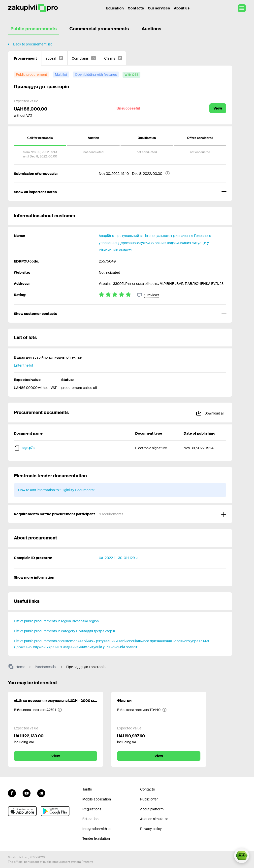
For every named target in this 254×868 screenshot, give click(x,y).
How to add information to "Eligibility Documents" (56, 490)
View (218, 108)
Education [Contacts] (115, 8)
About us (182, 8)
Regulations (92, 809)
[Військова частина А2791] (38, 710)
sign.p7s (28, 448)
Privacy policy (151, 829)
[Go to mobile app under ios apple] (22, 811)
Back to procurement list (32, 44)
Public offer (149, 799)
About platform (152, 809)
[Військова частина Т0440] (142, 710)
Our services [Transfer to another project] (159, 8)
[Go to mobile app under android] (55, 811)
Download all (210, 412)
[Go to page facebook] (12, 793)
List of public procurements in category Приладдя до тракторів (64, 631)
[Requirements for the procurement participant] (120, 514)
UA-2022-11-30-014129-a (119, 558)
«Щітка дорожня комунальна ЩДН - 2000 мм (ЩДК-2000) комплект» (56, 701)
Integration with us (97, 829)
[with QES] (131, 75)
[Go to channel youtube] (27, 793)
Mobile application (97, 799)
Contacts (136, 8)
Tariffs (87, 789)
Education (90, 819)
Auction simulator (154, 819)
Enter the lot (24, 365)
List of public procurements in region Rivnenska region (56, 621)
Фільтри (124, 701)
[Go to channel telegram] (41, 793)
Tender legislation (96, 838)
